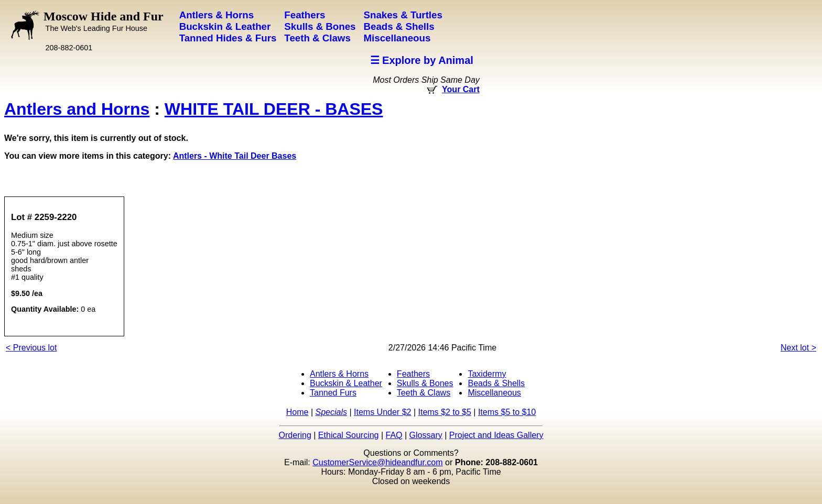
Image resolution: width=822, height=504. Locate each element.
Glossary (426, 435)
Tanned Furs (333, 393)
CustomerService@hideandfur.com (377, 462)
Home (298, 412)
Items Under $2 (382, 412)
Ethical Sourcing (349, 435)
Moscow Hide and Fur (104, 21)
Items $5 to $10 (507, 412)
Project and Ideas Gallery (496, 435)
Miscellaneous (494, 393)
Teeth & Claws (424, 393)
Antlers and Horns (77, 109)
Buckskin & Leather (346, 383)
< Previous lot (31, 348)
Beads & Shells (496, 383)
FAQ (394, 435)
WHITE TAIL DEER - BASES (274, 109)
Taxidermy (487, 374)
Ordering (295, 435)
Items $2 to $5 (444, 412)
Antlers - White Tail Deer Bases (235, 156)
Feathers (413, 374)
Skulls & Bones (425, 383)
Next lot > (798, 348)
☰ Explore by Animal (422, 60)
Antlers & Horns (339, 374)
